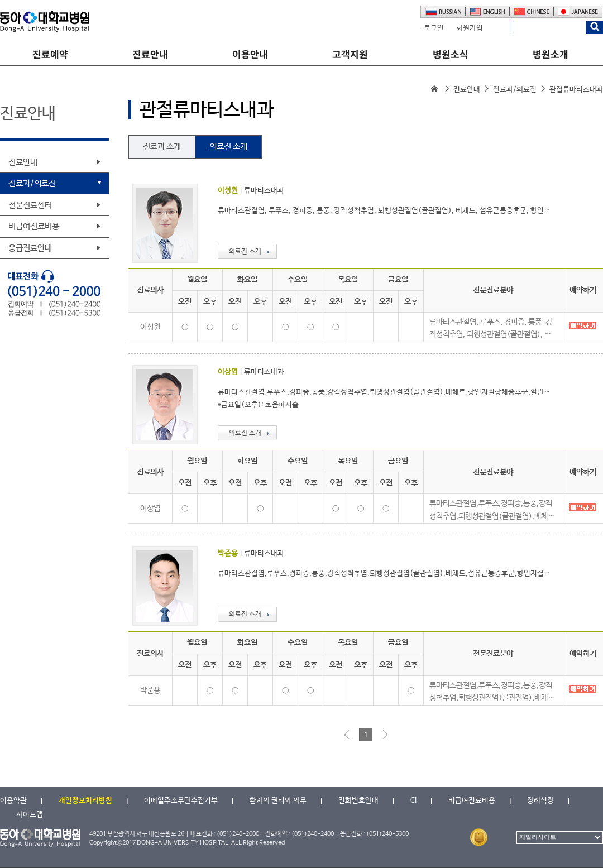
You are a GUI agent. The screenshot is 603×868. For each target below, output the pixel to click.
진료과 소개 (162, 147)
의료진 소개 (228, 147)
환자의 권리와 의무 (278, 801)
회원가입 (470, 28)
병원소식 (451, 54)
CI (413, 801)
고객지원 (350, 54)
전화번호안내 (358, 801)
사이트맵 (30, 815)
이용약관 (13, 801)
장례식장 (540, 801)
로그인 (434, 28)
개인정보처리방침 (85, 801)
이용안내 (250, 54)
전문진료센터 (30, 205)
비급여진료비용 (34, 226)
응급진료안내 (30, 248)
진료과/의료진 (515, 90)
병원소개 (551, 54)
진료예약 (50, 54)
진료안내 (150, 54)
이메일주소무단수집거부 (181, 801)
